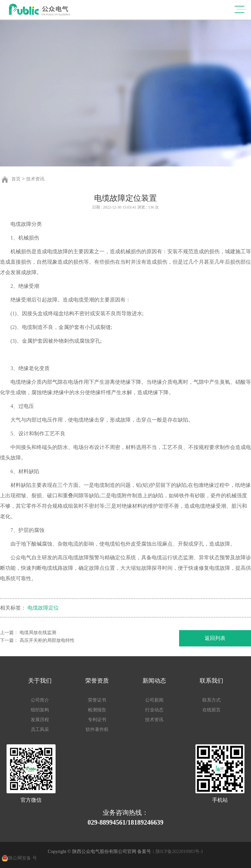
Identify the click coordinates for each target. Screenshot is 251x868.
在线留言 (211, 710)
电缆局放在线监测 (38, 633)
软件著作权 (97, 729)
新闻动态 (154, 681)
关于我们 (40, 681)
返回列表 (215, 638)
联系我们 (211, 681)
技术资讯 (35, 179)
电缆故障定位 (43, 608)
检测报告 (97, 710)
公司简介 (40, 700)
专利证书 (97, 720)
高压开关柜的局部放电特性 (47, 640)
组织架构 (40, 710)
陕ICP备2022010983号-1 (179, 852)
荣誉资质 (97, 681)
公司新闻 (154, 700)
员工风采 (40, 729)
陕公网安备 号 (23, 858)
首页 (16, 179)
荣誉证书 (97, 700)
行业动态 (154, 710)
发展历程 (40, 720)
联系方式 (211, 700)
